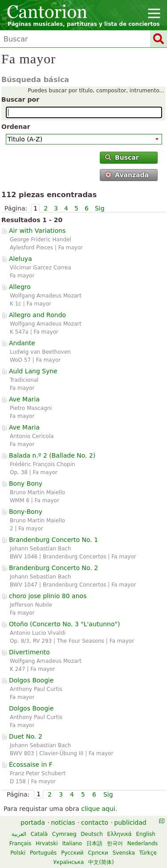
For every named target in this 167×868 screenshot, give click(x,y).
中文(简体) (101, 862)
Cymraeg (64, 834)
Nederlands (143, 843)
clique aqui (98, 809)
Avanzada (127, 175)
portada (33, 823)
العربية (19, 834)
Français (20, 843)
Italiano (72, 843)
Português (43, 853)
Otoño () (64, 624)
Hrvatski (47, 843)
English (146, 834)
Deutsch (92, 834)
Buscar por (20, 99)
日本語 (94, 843)
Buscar (122, 157)
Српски (98, 853)
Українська (68, 862)
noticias (63, 823)
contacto (95, 823)
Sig (100, 208)
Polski (18, 853)
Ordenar (16, 127)
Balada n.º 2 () (52, 455)
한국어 (115, 843)
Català (39, 834)
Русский (72, 853)
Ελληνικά (120, 834)
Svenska (124, 853)
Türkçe (148, 853)
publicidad (130, 823)
